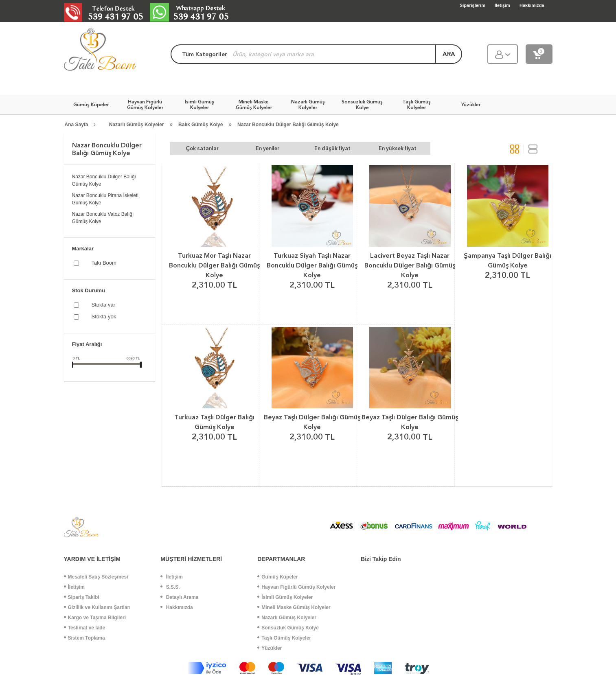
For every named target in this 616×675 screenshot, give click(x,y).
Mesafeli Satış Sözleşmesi (96, 577)
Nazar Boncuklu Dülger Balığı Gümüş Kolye (288, 125)
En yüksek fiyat (398, 148)
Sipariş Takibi (82, 597)
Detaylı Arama (179, 597)
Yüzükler (270, 648)
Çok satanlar (202, 148)
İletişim (74, 587)
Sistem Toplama (84, 638)
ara (449, 54)
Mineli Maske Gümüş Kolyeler (294, 607)
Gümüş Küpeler (277, 577)
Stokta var (104, 305)
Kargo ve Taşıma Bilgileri (95, 618)
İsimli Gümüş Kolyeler (285, 597)
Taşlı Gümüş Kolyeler (284, 638)
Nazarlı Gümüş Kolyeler (137, 125)
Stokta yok (104, 317)
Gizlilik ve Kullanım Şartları (97, 607)
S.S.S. (170, 587)
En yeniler (267, 148)
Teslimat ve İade (85, 628)
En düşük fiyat (332, 148)
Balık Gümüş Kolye (201, 125)
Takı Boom (104, 263)
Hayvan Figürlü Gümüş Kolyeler (296, 587)
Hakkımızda (176, 607)
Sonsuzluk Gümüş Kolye (288, 628)
